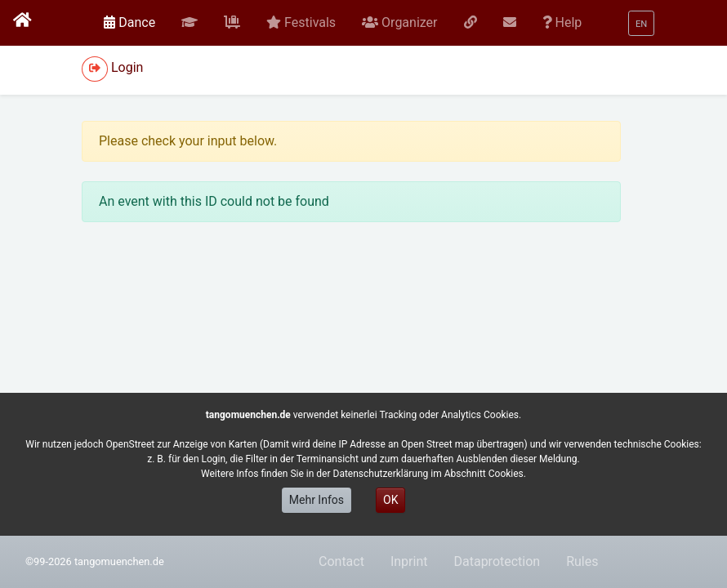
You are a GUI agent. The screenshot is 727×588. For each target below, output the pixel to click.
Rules (582, 561)
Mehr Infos (317, 500)
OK (390, 500)
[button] (190, 23)
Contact (341, 561)
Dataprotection (497, 561)
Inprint (409, 561)
